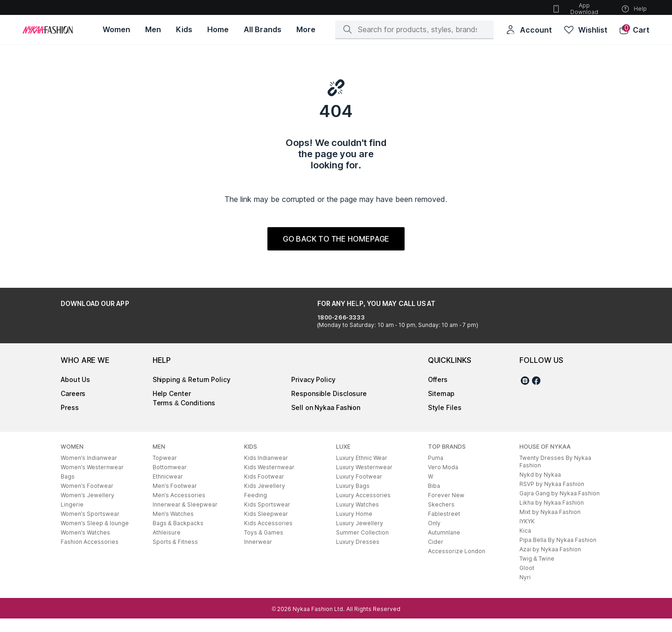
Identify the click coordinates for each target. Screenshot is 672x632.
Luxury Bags (353, 499)
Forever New (446, 509)
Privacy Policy (313, 393)
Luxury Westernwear (364, 481)
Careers (73, 407)
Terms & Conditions (184, 416)
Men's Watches (173, 527)
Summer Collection (362, 546)
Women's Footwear (87, 499)
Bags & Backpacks (178, 537)
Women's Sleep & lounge (95, 537)
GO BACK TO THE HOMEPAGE (336, 239)
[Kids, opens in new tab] (184, 30)
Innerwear (258, 555)
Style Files (445, 421)
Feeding (255, 509)
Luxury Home (354, 527)
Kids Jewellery (265, 499)
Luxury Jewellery (360, 537)
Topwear (165, 471)
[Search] (417, 29)
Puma (436, 471)
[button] (634, 30)
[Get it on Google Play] (87, 330)
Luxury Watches (357, 518)
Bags (68, 490)
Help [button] (634, 9)
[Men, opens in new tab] (153, 30)
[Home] (48, 30)
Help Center (172, 407)
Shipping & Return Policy (192, 393)
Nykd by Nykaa (540, 488)
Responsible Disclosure (329, 407)
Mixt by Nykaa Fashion (550, 525)
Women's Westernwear (92, 481)
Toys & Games (264, 546)
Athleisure (167, 546)
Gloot (527, 581)
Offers (438, 393)
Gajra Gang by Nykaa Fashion (560, 507)
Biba (434, 499)
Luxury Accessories (363, 509)
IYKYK (527, 535)
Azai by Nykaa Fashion (550, 563)
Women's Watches (85, 546)
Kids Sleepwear (266, 527)
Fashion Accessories (90, 555)
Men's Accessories (179, 509)
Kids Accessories (268, 537)
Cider (436, 555)
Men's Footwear (175, 499)
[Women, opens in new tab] (116, 30)
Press (70, 421)
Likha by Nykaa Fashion (552, 516)
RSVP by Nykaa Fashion (552, 497)
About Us (75, 393)
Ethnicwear (168, 490)
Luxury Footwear (359, 490)
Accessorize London (457, 565)
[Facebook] (536, 396)
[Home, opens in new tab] (218, 30)
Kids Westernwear (269, 481)
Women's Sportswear (90, 527)
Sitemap (441, 407)
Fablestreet (444, 527)
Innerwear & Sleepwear (185, 518)
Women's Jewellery (87, 509)
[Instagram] (525, 396)
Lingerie (72, 518)
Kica (525, 544)
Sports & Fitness (175, 555)
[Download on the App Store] (148, 330)
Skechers (441, 518)
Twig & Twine (537, 572)
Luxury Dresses (358, 555)
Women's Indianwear (89, 471)
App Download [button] (575, 9)
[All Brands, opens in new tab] (262, 30)
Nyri (525, 591)
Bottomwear (170, 481)
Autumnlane (444, 546)
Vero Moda (443, 481)
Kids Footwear (264, 490)
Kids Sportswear (267, 518)
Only (434, 537)
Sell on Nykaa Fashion (326, 421)
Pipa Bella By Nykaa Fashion (558, 553)
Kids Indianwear (266, 471)
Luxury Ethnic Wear (362, 471)
